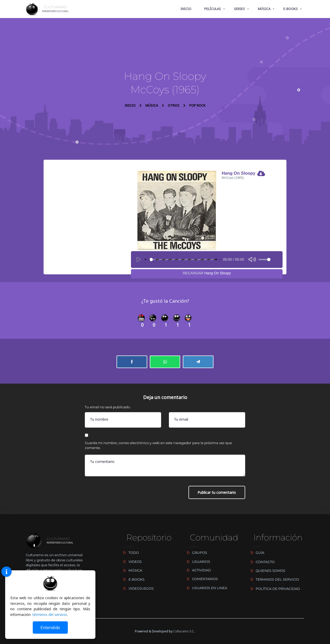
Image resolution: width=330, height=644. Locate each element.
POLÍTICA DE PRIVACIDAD (274, 589)
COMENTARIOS (201, 579)
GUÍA (256, 553)
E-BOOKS (291, 9)
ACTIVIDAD (198, 570)
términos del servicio (50, 615)
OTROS (174, 105)
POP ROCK (197, 105)
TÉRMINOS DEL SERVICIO (274, 579)
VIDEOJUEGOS (137, 588)
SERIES (239, 9)
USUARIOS (197, 562)
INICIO (186, 9)
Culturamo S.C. (184, 631)
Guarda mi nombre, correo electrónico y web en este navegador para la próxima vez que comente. (158, 446)
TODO (130, 553)
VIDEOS (131, 562)
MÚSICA (264, 9)
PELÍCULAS (213, 9)
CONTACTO (261, 562)
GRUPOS (196, 553)
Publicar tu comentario (217, 493)
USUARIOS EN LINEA (206, 588)
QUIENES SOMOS (267, 571)
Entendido (50, 628)
